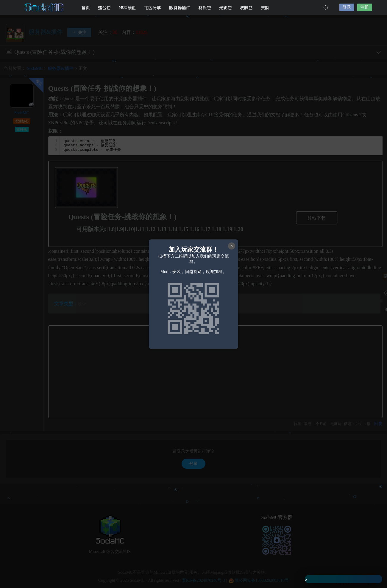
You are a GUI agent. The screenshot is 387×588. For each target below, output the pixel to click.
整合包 (104, 8)
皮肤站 (246, 8)
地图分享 (153, 8)
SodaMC (45, 7)
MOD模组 (128, 8)
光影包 (226, 8)
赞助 (265, 8)
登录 (347, 7)
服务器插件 (180, 8)
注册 (365, 7)
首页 (86, 8)
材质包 (205, 8)
